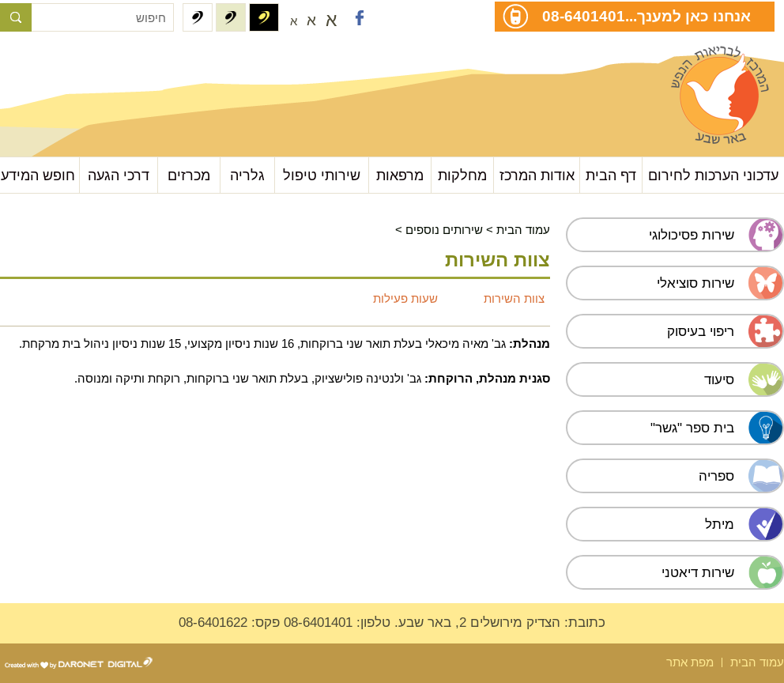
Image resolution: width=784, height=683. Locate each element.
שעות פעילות (405, 298)
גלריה (247, 175)
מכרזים (189, 175)
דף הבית (611, 175)
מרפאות (400, 175)
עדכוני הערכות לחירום (713, 175)
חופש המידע (38, 175)
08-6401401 (584, 16)
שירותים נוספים (444, 230)
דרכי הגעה (119, 175)
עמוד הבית (523, 230)
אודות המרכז (537, 175)
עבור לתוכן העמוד (79, 63)
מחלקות (462, 175)
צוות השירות (514, 298)
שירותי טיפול (322, 175)
